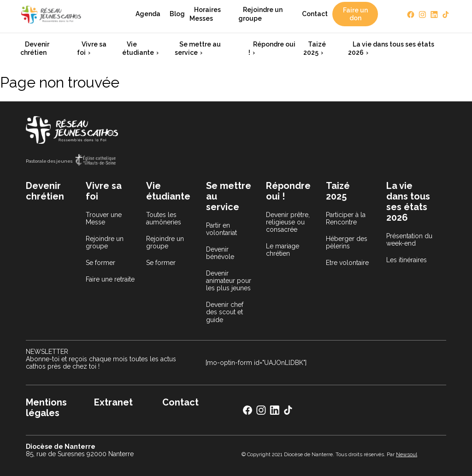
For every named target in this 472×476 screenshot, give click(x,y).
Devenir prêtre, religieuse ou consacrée (288, 222)
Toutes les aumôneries (164, 218)
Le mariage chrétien (283, 250)
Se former (100, 263)
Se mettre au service (198, 48)
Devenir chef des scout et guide (225, 312)
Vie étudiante (138, 48)
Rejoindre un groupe (260, 14)
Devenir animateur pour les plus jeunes (229, 281)
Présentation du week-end (409, 240)
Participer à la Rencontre (346, 218)
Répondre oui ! (272, 48)
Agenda (148, 14)
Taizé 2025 (315, 48)
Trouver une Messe (104, 218)
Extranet (113, 402)
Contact (315, 14)
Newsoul (407, 454)
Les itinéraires (407, 260)
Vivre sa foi (92, 48)
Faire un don (355, 14)
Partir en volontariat (221, 229)
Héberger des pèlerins (347, 242)
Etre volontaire (347, 263)
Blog (177, 14)
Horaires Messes (205, 14)
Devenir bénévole (220, 253)
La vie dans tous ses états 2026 (391, 48)
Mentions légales (46, 408)
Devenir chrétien (35, 48)
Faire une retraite (110, 279)
